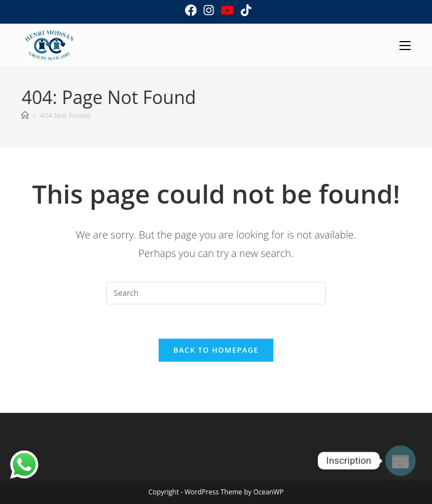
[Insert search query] (216, 293)
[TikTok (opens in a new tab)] (244, 10)
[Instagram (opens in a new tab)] (209, 10)
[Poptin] (400, 461)
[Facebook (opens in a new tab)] (191, 10)
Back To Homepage (216, 350)
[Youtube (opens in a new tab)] (227, 10)
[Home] (25, 115)
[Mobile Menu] (405, 45)
